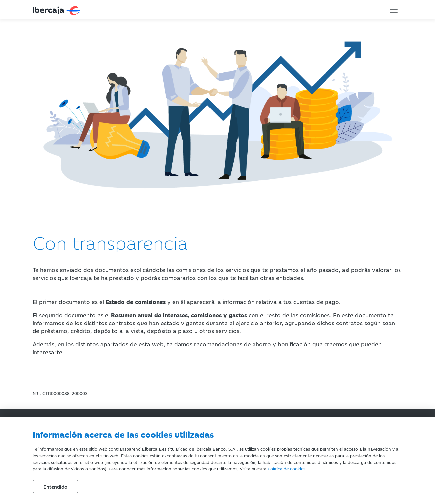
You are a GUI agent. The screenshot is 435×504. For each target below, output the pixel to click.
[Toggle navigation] (394, 10)
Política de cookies (287, 468)
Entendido (55, 487)
